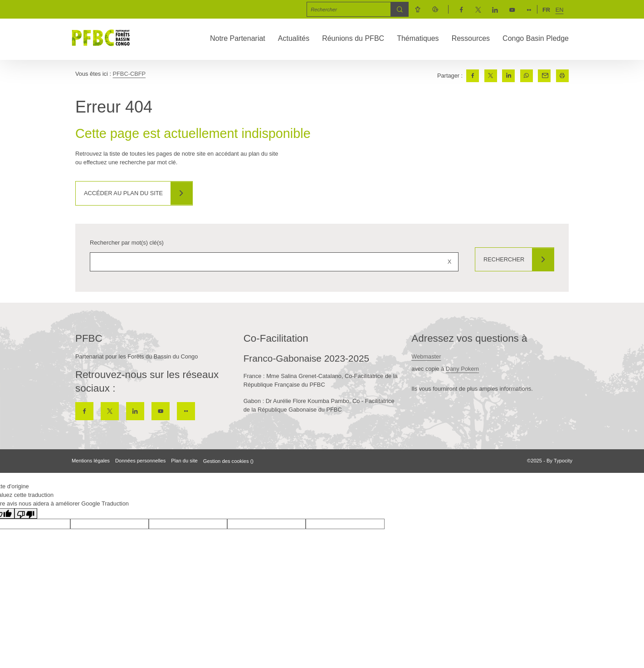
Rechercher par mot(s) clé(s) (127, 243)
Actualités (294, 38)
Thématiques (418, 38)
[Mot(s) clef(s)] (349, 9)
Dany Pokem (462, 369)
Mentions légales (91, 461)
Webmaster (426, 356)
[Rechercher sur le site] (273, 262)
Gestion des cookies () (228, 461)
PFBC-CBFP (129, 74)
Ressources (471, 38)
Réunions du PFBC (353, 38)
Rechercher (503, 259)
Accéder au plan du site (124, 193)
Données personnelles (140, 461)
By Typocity (559, 461)
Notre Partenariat (238, 38)
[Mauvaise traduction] (26, 514)
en (560, 10)
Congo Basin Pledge (536, 38)
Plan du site (184, 461)
